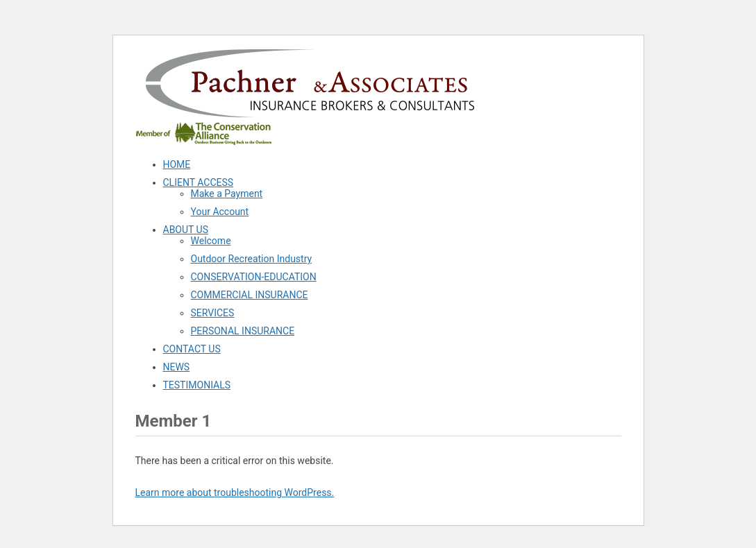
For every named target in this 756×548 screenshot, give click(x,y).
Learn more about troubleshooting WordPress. (235, 493)
